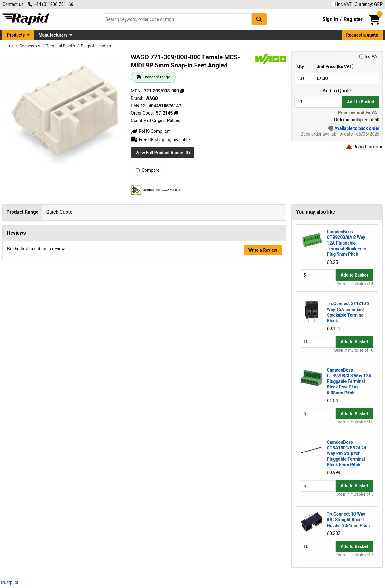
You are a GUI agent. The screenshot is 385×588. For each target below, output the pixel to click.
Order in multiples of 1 (355, 555)
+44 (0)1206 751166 (51, 4)
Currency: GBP (369, 4)
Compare (148, 170)
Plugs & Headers (96, 46)
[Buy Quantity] (318, 102)
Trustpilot (9, 582)
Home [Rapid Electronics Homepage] (8, 46)
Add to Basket (361, 102)
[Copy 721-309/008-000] (182, 91)
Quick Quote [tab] (59, 212)
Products (16, 35)
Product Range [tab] (22, 212)
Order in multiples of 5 (355, 284)
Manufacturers (53, 35)
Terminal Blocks (61, 46)
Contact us (13, 4)
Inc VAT (342, 4)
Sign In (330, 19)
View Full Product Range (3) (163, 153)
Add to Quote (337, 91)
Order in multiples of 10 (354, 350)
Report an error (364, 147)
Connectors (30, 46)
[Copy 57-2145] (176, 113)
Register (353, 19)
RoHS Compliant (151, 131)
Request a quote (362, 35)
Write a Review (263, 274)
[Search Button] (259, 19)
